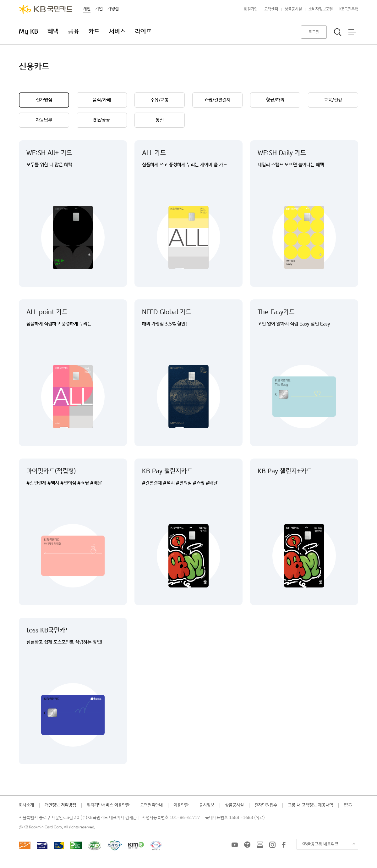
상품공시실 (293, 9)
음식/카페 (102, 100)
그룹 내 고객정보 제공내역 (310, 805)
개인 (87, 9)
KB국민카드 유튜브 (235, 845)
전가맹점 (44, 100)
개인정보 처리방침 (60, 805)
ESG (348, 805)
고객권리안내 (151, 805)
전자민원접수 (266, 805)
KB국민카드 (46, 9)
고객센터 (271, 9)
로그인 (314, 32)
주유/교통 (160, 100)
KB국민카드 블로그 (260, 845)
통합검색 (338, 32)
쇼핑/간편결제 (217, 100)
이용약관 (181, 805)
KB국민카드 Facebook (284, 845)
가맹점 (113, 9)
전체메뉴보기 (352, 32)
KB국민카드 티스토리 (247, 845)
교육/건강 (333, 100)
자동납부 (44, 120)
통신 (160, 120)
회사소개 (26, 805)
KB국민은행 (349, 9)
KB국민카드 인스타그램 (272, 845)
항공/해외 (275, 100)
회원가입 (251, 9)
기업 (99, 9)
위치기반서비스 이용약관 (108, 805)
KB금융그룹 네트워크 (320, 844)
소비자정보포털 (321, 9)
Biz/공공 (102, 120)
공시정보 (207, 805)
